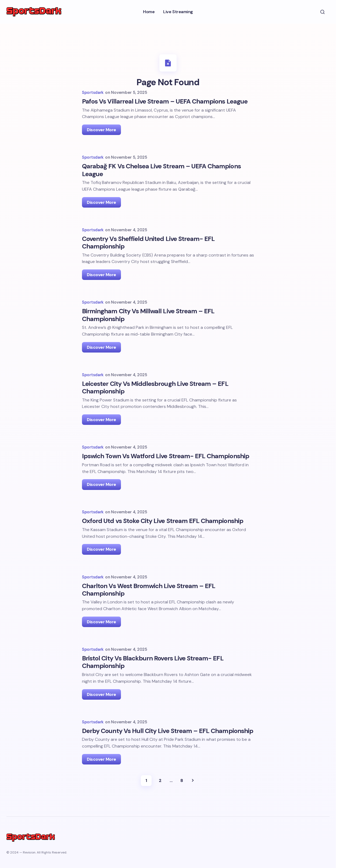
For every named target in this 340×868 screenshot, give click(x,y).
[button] (323, 12)
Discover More (101, 117)
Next (193, 794)
